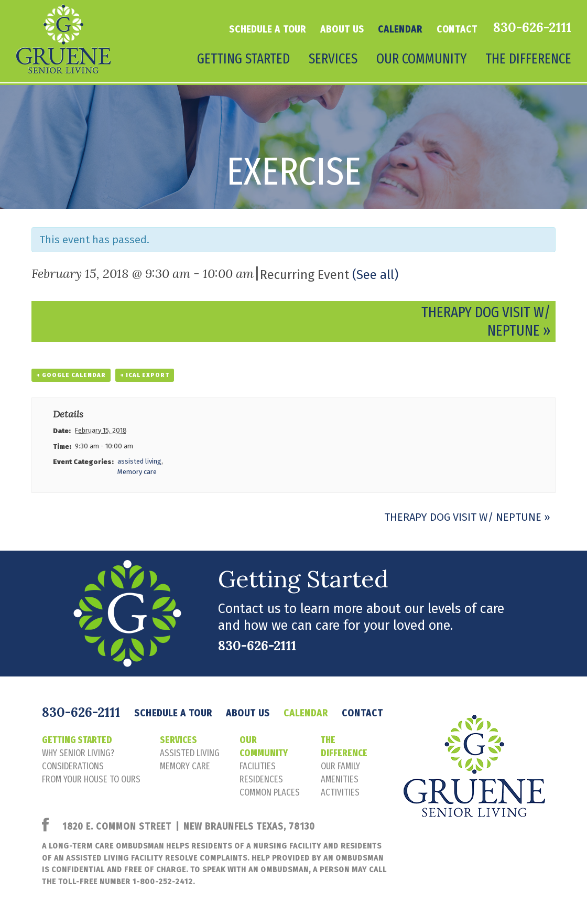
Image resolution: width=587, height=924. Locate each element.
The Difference (528, 59)
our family (340, 766)
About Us (342, 29)
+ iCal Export (145, 375)
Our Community (421, 59)
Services (333, 59)
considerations (73, 766)
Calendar (400, 29)
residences (261, 779)
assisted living (139, 461)
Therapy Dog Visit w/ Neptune (467, 517)
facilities (258, 766)
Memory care (137, 472)
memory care (185, 766)
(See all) (375, 275)
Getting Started (243, 59)
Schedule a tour (268, 29)
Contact (457, 29)
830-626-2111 (532, 27)
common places (270, 792)
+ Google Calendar (71, 375)
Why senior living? (78, 753)
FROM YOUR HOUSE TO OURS (91, 779)
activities (340, 792)
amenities (340, 779)
